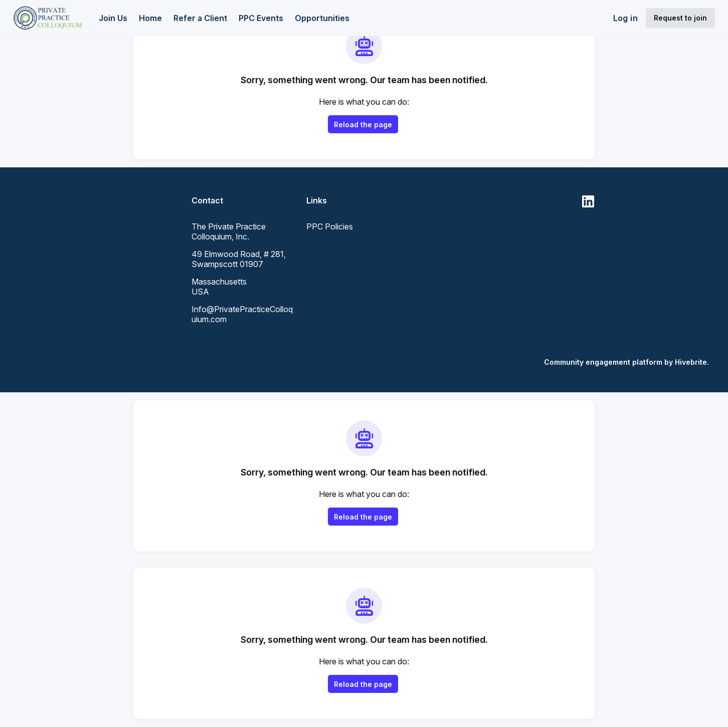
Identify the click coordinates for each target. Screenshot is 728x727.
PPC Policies (330, 226)
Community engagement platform (603, 362)
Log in (625, 18)
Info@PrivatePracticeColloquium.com (242, 314)
